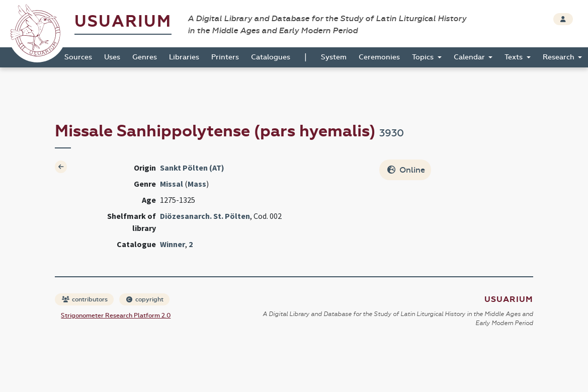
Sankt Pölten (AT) (192, 168)
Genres (145, 57)
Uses (112, 57)
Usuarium (123, 21)
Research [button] (560, 57)
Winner (173, 244)
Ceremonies (379, 57)
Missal (172, 184)
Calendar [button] (470, 57)
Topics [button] (424, 57)
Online (406, 170)
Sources (78, 57)
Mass (197, 184)
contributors (85, 299)
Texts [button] (515, 57)
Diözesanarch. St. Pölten (205, 216)
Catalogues (271, 57)
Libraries (184, 57)
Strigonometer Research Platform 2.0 (116, 316)
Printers (225, 57)
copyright (145, 299)
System (334, 57)
